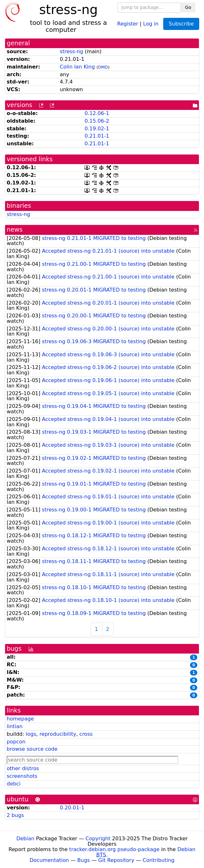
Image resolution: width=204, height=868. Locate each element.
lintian (15, 726)
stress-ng (72, 51)
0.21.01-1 (97, 136)
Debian (25, 839)
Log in (151, 23)
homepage (20, 719)
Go (188, 7)
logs (31, 734)
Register (128, 23)
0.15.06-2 (97, 121)
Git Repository (116, 860)
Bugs (84, 860)
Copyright (98, 839)
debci (14, 784)
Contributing (159, 860)
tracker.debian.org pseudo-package (114, 849)
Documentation (49, 860)
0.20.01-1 (72, 808)
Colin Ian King (77, 67)
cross (86, 734)
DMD (103, 67)
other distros (23, 768)
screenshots (22, 776)
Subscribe (181, 24)
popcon (16, 742)
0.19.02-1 (97, 129)
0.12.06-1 (97, 113)
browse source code (32, 749)
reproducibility (58, 734)
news (15, 230)
